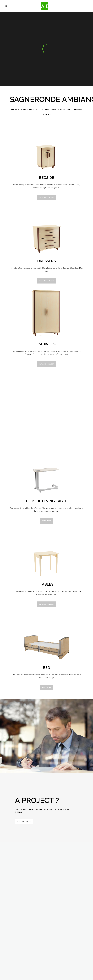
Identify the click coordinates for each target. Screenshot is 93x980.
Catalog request (46, 197)
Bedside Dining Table (47, 501)
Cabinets (46, 344)
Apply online (24, 821)
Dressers (46, 261)
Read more (47, 521)
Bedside (47, 178)
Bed (46, 668)
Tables (47, 584)
